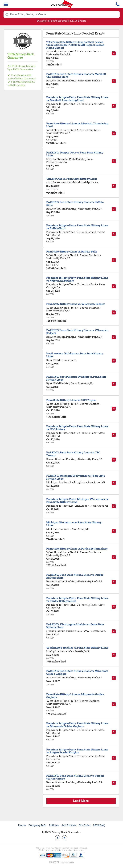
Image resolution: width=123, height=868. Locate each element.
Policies (54, 825)
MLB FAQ (99, 825)
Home (22, 825)
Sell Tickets (69, 825)
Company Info (37, 825)
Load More (81, 801)
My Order (85, 825)
